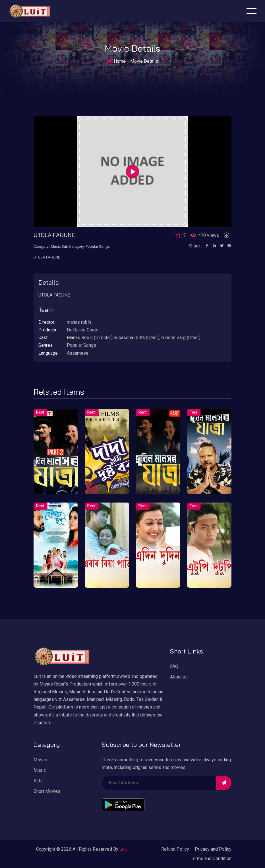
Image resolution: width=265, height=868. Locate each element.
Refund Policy (175, 849)
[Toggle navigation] (251, 11)
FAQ (174, 666)
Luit (123, 849)
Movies (41, 760)
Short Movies (47, 791)
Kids (38, 781)
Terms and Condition (211, 858)
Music (40, 770)
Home (120, 61)
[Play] (132, 172)
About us (179, 677)
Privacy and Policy (213, 849)
